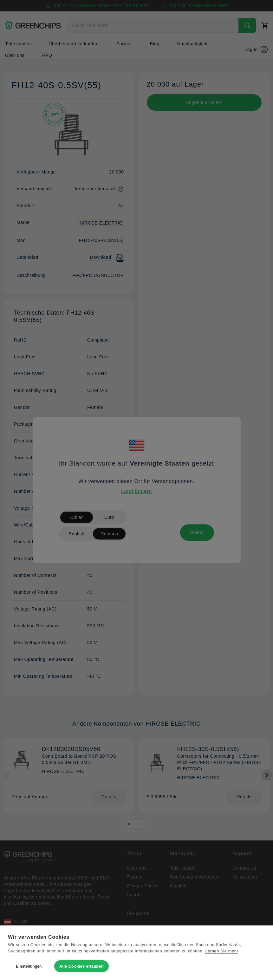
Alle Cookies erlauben (81, 966)
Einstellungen (29, 966)
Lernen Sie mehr (222, 951)
